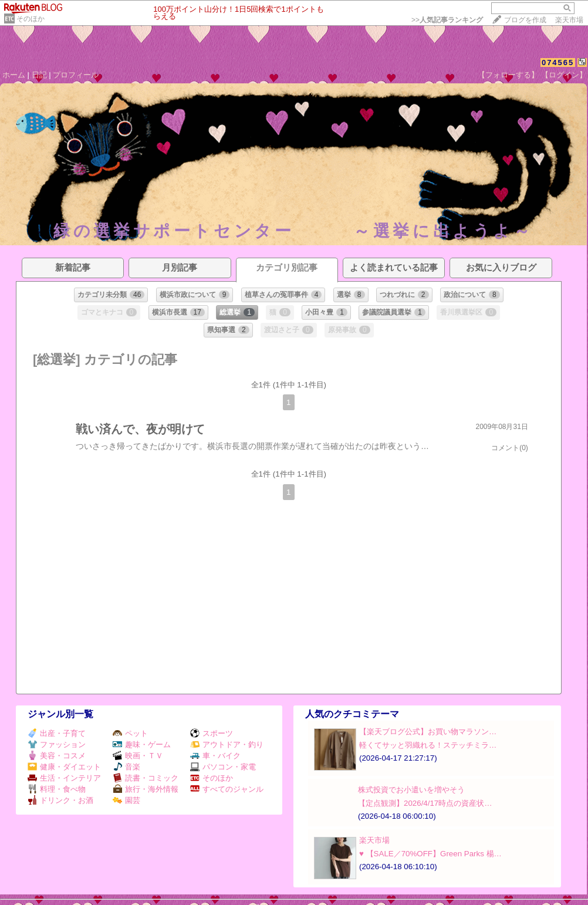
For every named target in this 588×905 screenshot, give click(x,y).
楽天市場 (569, 20)
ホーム (14, 75)
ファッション (57, 744)
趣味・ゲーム (142, 744)
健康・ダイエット (64, 767)
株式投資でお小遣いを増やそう (411, 790)
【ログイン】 (564, 75)
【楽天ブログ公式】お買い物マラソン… (428, 732)
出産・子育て (57, 733)
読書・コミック (146, 778)
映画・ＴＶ (138, 756)
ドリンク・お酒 (60, 800)
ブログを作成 (525, 20)
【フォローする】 (508, 75)
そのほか (31, 19)
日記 (39, 75)
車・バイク (215, 756)
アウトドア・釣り (227, 744)
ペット (130, 733)
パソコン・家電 (223, 767)
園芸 (126, 800)
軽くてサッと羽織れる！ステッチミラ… (428, 745)
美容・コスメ (57, 756)
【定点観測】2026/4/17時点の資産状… (425, 803)
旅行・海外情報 (146, 789)
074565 (558, 63)
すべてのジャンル (227, 789)
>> (447, 20)
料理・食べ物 (57, 789)
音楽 (126, 767)
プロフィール (76, 75)
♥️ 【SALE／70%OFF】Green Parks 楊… (430, 854)
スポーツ (212, 733)
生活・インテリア (64, 778)
